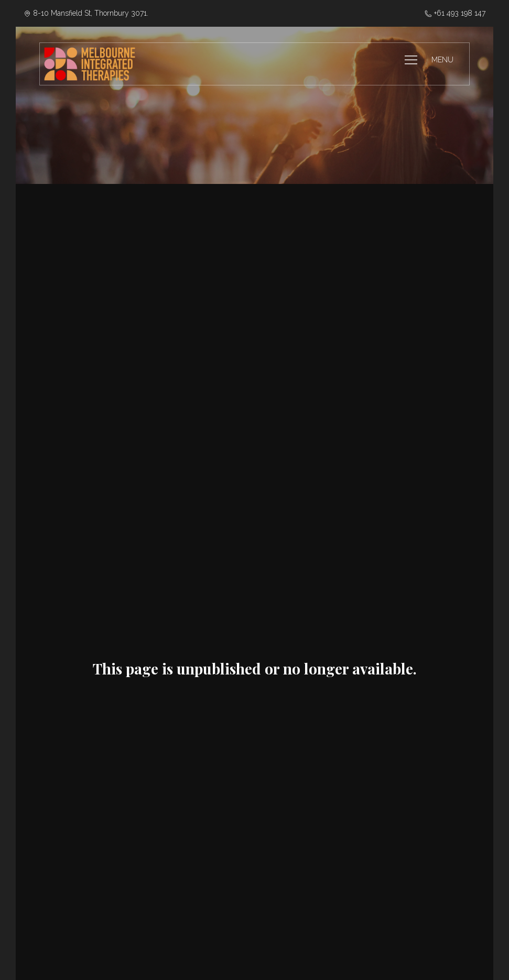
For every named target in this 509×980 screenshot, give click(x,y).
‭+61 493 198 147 (455, 13)
